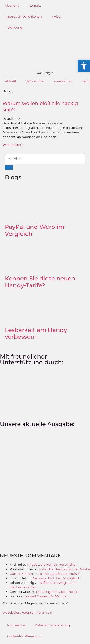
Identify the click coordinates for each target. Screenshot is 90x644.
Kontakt (35, 5)
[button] (84, 66)
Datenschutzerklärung (52, 625)
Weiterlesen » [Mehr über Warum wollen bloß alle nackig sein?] (13, 145)
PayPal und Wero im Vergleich (35, 230)
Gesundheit (63, 81)
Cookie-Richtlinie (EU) (24, 636)
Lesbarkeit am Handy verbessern (36, 333)
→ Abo (56, 16)
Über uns (12, 5)
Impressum (16, 625)
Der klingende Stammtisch (59, 574)
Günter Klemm (21, 574)
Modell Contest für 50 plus (46, 596)
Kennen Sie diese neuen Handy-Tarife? (40, 282)
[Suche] (9, 168)
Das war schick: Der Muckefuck (56, 578)
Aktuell (10, 81)
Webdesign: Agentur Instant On (27, 612)
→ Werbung (14, 27)
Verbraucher (35, 81)
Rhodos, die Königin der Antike (51, 565)
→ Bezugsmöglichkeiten (23, 16)
